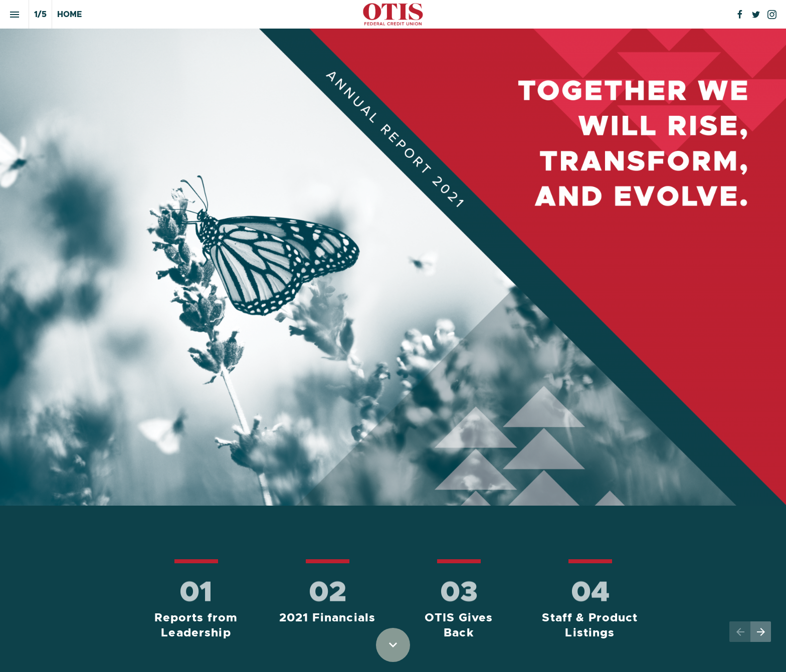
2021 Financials (327, 618)
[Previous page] (740, 632)
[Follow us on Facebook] (740, 15)
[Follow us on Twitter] (756, 15)
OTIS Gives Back (461, 626)
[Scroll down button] (393, 645)
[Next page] (761, 632)
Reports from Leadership (198, 626)
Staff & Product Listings (592, 626)
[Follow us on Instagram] (772, 15)
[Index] (14, 14)
